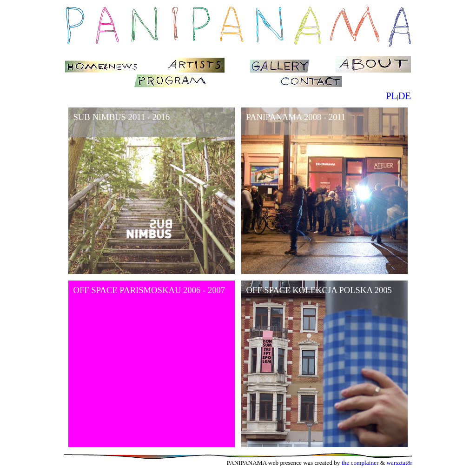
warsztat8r (399, 463)
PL (391, 96)
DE (405, 96)
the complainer (360, 463)
